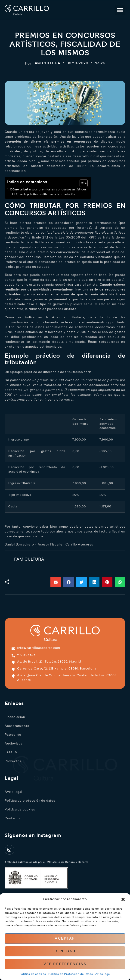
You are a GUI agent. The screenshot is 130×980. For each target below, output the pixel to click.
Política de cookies (33, 974)
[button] (123, 899)
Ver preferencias (65, 964)
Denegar (65, 951)
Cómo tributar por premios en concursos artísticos (48, 190)
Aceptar (65, 939)
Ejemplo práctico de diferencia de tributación (45, 194)
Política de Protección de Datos (71, 974)
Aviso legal (103, 974)
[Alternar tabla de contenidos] (81, 183)
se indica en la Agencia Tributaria (51, 317)
